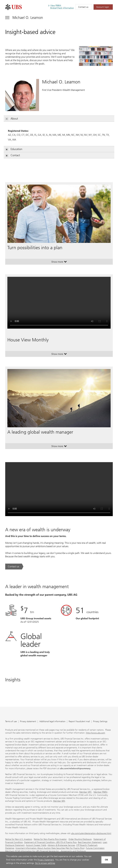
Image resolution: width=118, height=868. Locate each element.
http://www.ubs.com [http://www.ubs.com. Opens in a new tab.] (95, 733)
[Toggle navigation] (24, 18)
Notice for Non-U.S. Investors (19, 839)
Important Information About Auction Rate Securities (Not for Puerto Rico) (50, 848)
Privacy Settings (100, 722)
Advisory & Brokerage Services (61, 845)
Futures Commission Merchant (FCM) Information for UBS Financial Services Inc (55, 850)
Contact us (83, 7)
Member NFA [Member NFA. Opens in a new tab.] (59, 801)
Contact (13, 155)
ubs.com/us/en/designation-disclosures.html (91, 833)
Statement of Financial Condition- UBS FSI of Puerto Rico (50, 842)
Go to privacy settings (45, 863)
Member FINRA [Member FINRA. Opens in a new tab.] (100, 792)
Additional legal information (52, 722)
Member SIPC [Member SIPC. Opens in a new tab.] (86, 792)
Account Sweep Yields (36, 845)
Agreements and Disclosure (73, 851)
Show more (59, 262)
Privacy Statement (46, 860)
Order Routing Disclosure (80, 839)
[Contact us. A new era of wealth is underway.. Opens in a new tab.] (14, 567)
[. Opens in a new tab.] (13, 7)
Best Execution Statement (90, 842)
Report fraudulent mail (79, 722)
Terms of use (11, 722)
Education (14, 149)
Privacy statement (28, 722)
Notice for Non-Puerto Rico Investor (50, 839)
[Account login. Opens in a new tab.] (103, 7)
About (12, 119)
